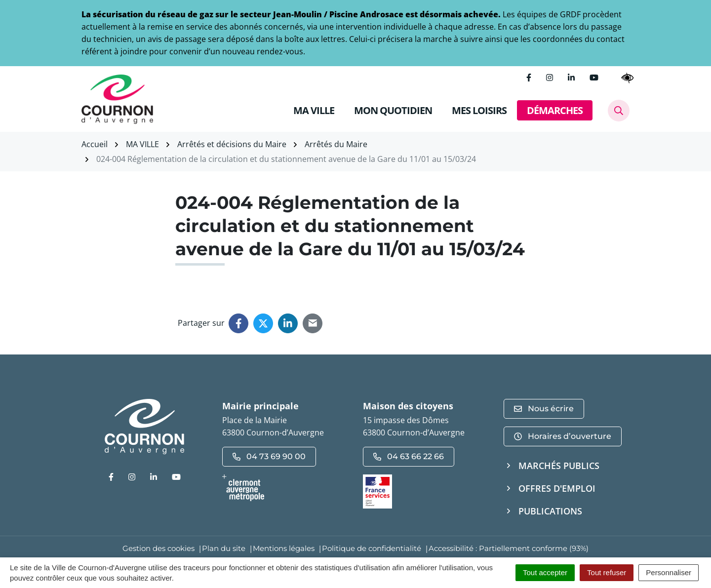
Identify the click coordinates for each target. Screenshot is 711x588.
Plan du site (224, 548)
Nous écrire (544, 409)
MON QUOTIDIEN (393, 110)
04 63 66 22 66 (409, 456)
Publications (550, 511)
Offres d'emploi (557, 488)
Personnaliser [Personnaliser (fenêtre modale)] (669, 572)
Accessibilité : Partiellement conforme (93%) (509, 548)
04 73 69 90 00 (269, 456)
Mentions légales (284, 548)
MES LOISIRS (479, 110)
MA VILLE (314, 110)
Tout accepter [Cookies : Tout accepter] (545, 572)
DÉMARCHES (555, 110)
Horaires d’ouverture (563, 436)
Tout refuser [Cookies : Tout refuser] (607, 572)
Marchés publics (559, 466)
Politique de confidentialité (372, 548)
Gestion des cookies (158, 548)
